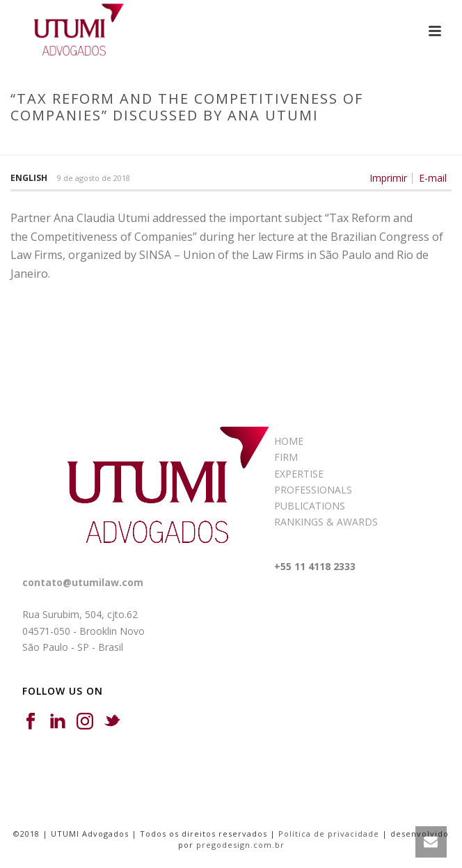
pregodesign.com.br (240, 845)
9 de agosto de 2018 (94, 178)
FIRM (286, 457)
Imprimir (388, 178)
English (29, 178)
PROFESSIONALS (313, 490)
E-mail (433, 178)
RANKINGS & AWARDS (326, 522)
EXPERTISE (299, 474)
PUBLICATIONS (310, 506)
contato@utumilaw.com (83, 582)
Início (46, 145)
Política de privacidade (329, 834)
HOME (289, 441)
